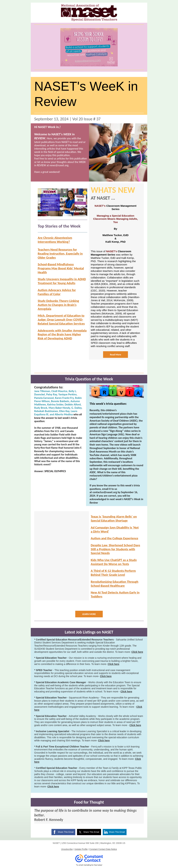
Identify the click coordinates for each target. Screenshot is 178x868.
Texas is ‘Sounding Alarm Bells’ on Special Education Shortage (114, 519)
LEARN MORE (89, 614)
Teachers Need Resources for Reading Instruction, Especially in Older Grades (60, 254)
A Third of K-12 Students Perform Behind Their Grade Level (113, 573)
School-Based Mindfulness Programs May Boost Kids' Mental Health (61, 268)
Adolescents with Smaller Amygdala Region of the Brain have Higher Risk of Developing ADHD (62, 334)
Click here (137, 652)
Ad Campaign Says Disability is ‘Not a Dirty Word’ (115, 529)
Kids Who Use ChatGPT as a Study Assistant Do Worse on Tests (114, 562)
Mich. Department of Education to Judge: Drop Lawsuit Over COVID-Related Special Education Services (61, 320)
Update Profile (81, 849)
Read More (116, 355)
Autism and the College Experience (114, 538)
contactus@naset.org (105, 492)
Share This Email (66, 832)
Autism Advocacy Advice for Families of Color (57, 292)
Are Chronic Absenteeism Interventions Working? (55, 240)
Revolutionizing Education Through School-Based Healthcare (115, 584)
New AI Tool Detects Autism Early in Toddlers (115, 594)
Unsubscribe (67, 849)
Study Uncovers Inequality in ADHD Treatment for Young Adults (62, 281)
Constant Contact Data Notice (103, 849)
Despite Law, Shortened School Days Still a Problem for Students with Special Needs (115, 549)
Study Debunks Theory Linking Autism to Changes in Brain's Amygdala (58, 305)
